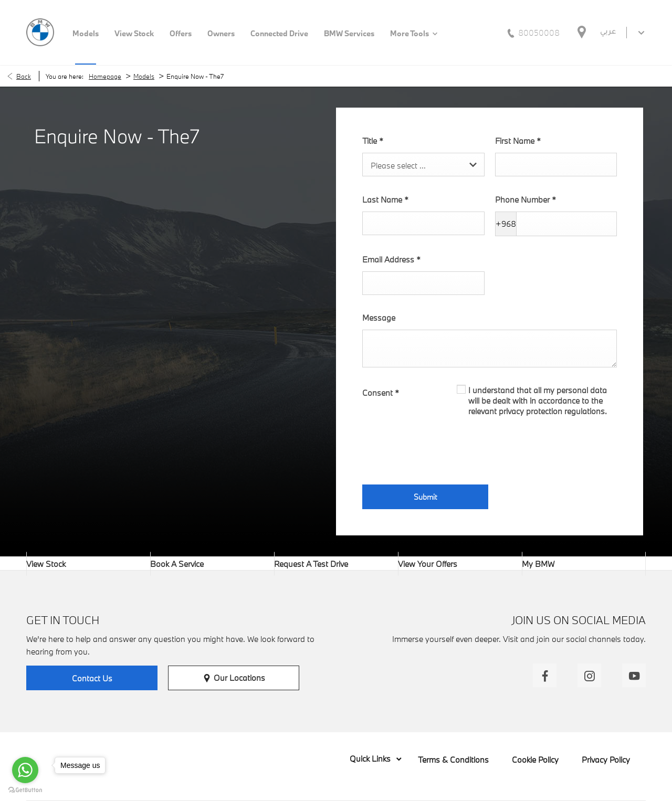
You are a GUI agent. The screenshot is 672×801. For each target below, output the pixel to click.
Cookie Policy (535, 760)
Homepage (105, 76)
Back (24, 76)
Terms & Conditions (453, 760)
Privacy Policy (606, 760)
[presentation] (442, 448)
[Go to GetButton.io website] (25, 790)
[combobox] (423, 165)
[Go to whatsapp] (25, 770)
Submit (425, 497)
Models (144, 76)
